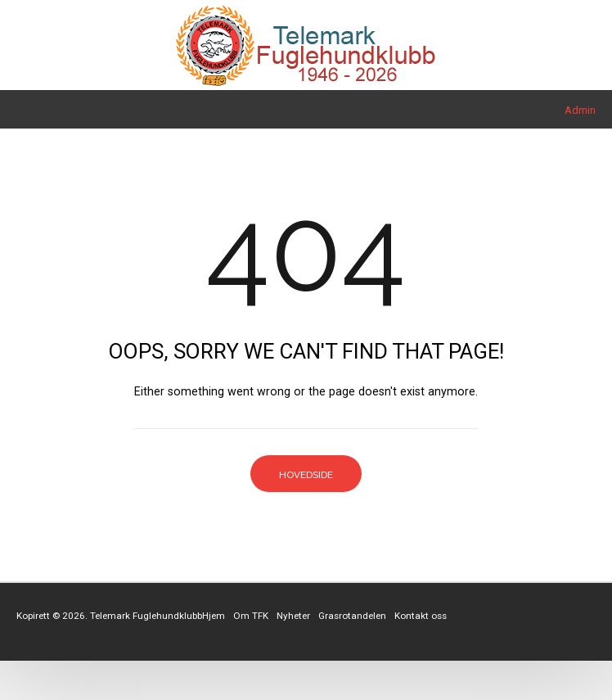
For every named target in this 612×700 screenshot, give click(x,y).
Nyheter (293, 616)
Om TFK (251, 616)
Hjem (214, 616)
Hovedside (306, 475)
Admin (580, 110)
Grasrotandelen (352, 616)
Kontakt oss (421, 616)
